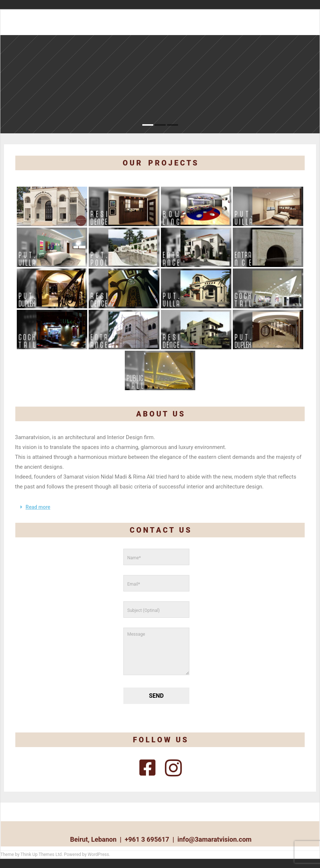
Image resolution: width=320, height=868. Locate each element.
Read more (38, 507)
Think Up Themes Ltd (41, 854)
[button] (160, 507)
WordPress (98, 854)
